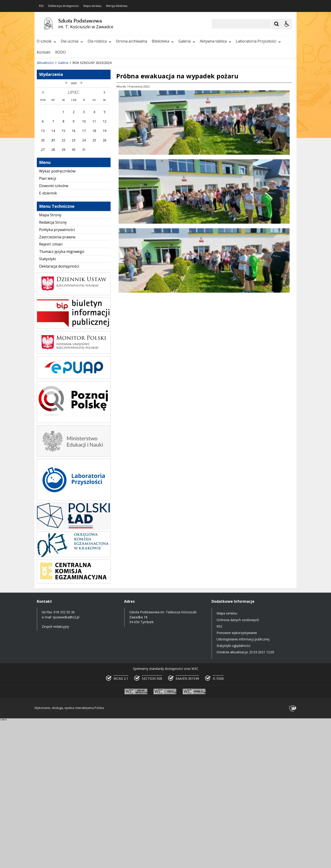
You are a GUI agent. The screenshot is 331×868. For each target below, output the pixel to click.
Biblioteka (163, 41)
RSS (41, 6)
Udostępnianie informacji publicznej (243, 787)
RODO (60, 52)
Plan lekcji (48, 326)
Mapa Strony (50, 362)
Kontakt (44, 52)
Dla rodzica (99, 41)
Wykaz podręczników (57, 318)
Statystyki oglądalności (233, 793)
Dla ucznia (72, 41)
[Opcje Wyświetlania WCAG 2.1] (287, 24)
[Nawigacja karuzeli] (62, 196)
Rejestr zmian (51, 391)
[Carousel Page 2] (84, 196)
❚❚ (44, 196)
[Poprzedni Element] (56, 196)
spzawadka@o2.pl (66, 764)
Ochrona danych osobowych (238, 767)
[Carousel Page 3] (88, 196)
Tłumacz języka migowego (62, 399)
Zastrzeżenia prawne (57, 384)
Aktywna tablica (215, 41)
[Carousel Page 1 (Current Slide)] (79, 196)
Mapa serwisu (92, 6)
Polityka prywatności (57, 377)
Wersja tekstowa (117, 6)
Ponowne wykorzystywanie (237, 780)
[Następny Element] (68, 196)
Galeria (187, 41)
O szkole (46, 41)
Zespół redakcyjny (55, 774)
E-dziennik (48, 340)
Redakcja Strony (53, 370)
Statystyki (47, 406)
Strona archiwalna (131, 41)
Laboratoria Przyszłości (258, 41)
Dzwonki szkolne (54, 333)
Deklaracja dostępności (63, 6)
